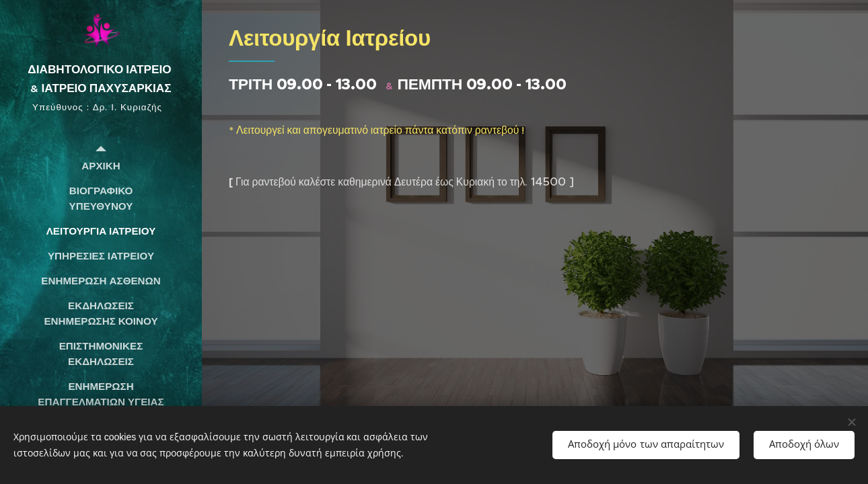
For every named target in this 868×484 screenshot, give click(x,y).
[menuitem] (101, 166)
